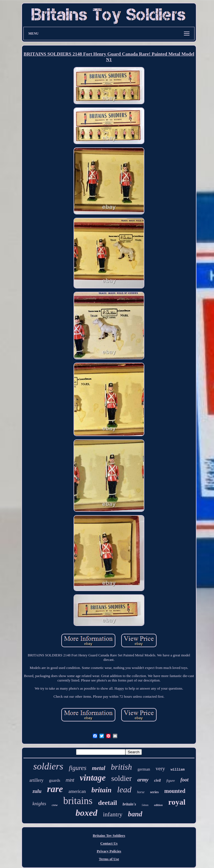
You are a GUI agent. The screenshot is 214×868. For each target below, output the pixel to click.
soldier (121, 778)
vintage (93, 778)
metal (99, 768)
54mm (145, 805)
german (144, 769)
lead (124, 789)
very (160, 768)
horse (141, 792)
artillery (36, 780)
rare (55, 789)
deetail (108, 803)
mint (70, 780)
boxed (86, 813)
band (135, 814)
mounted (175, 791)
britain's (129, 804)
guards (55, 780)
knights (39, 804)
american (77, 791)
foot (185, 780)
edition (158, 805)
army (143, 780)
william (177, 770)
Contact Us (109, 843)
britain (101, 790)
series (155, 792)
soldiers (48, 766)
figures (78, 768)
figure (171, 780)
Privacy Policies (109, 851)
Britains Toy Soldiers (109, 835)
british (121, 767)
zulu (37, 791)
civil (157, 780)
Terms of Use (109, 859)
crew (55, 805)
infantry (113, 814)
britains (78, 801)
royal (177, 802)
